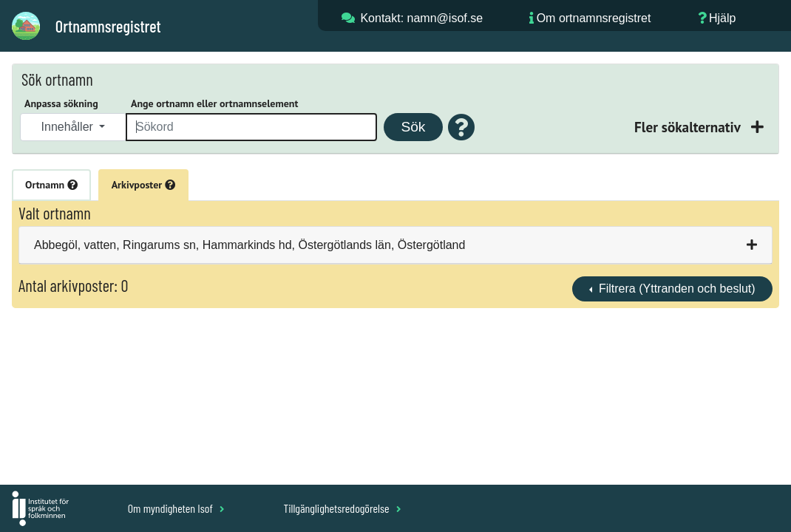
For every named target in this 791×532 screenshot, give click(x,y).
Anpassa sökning (61, 103)
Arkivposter (143, 185)
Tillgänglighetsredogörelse (342, 508)
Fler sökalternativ (689, 127)
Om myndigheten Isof (176, 508)
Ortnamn (51, 185)
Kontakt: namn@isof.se (421, 18)
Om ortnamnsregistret (594, 18)
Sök (413, 127)
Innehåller (69, 127)
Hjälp (722, 18)
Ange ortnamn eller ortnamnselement (214, 103)
